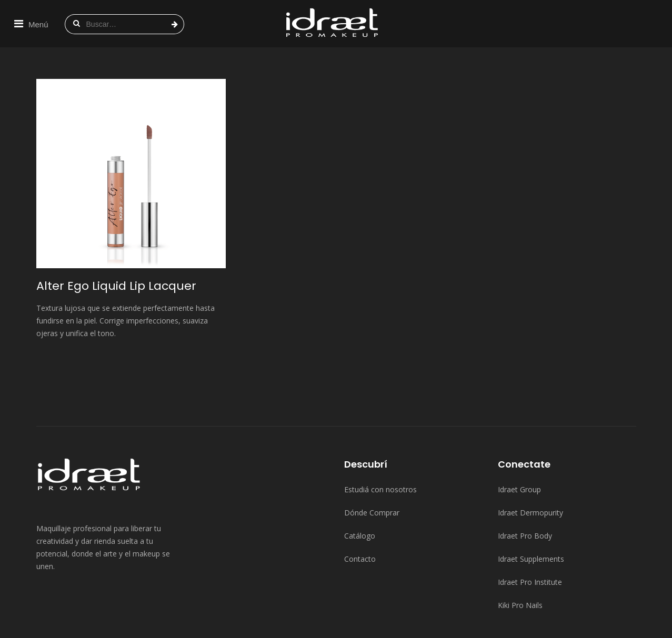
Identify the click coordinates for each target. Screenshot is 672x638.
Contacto (360, 512)
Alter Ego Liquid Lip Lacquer (116, 239)
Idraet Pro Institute (530, 535)
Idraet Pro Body (525, 488)
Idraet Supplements (531, 512)
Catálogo (360, 488)
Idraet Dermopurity (530, 465)
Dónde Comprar (372, 465)
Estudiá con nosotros (380, 442)
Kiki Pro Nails (520, 558)
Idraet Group (519, 442)
